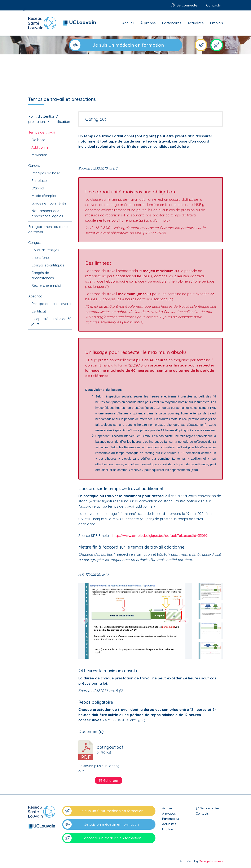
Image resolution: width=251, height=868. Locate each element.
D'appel (38, 188)
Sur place (39, 181)
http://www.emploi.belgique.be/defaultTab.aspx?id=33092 (160, 536)
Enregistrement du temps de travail (49, 229)
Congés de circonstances (43, 275)
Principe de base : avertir (52, 304)
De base (38, 140)
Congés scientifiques (48, 265)
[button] (85, 621)
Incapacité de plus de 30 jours (51, 321)
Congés (34, 242)
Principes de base (46, 173)
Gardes (34, 165)
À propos (148, 23)
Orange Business (211, 861)
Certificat (39, 311)
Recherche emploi (46, 285)
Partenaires (172, 23)
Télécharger (109, 780)
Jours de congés (45, 250)
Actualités (196, 23)
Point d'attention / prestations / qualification (49, 119)
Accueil (128, 23)
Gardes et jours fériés (49, 203)
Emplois (216, 23)
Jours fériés (41, 258)
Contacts (213, 5)
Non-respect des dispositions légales (47, 213)
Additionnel (40, 147)
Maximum (39, 155)
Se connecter (188, 5)
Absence (35, 296)
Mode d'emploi (44, 196)
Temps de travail (42, 132)
